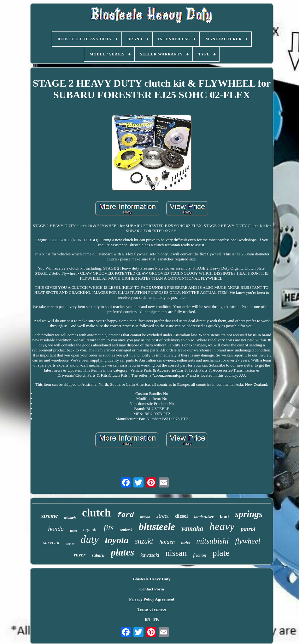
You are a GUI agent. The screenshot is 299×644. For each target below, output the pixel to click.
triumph (70, 517)
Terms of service (152, 609)
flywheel (248, 541)
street (163, 516)
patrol (248, 529)
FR (156, 619)
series (70, 544)
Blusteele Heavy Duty (152, 579)
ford (125, 515)
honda (56, 529)
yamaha (192, 528)
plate (221, 553)
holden (167, 542)
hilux (73, 531)
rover (80, 555)
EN (147, 619)
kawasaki (150, 555)
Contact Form (152, 589)
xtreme (50, 516)
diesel (182, 516)
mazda (145, 517)
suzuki (144, 541)
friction (199, 555)
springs (249, 514)
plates (122, 552)
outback (126, 530)
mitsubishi (212, 541)
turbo (185, 543)
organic (90, 530)
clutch (96, 513)
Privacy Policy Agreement (152, 599)
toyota (117, 540)
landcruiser (204, 517)
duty (90, 539)
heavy (222, 526)
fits (109, 528)
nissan (176, 553)
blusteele (157, 527)
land (224, 516)
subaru (98, 555)
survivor (52, 542)
